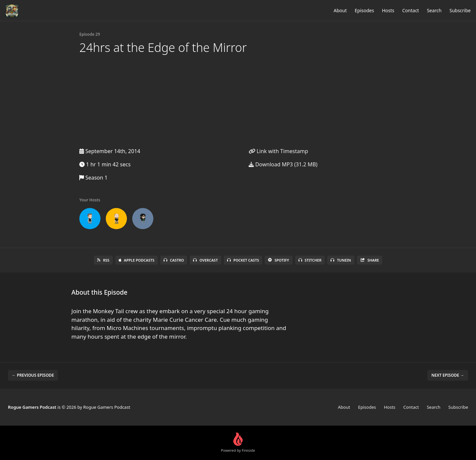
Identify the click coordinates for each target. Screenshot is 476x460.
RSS (103, 260)
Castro (174, 260)
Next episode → (448, 375)
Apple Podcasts (137, 260)
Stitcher (310, 260)
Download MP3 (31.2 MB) (283, 164)
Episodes (364, 10)
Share (370, 260)
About (340, 10)
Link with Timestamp (278, 151)
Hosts (388, 10)
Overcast (205, 260)
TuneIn (341, 260)
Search (434, 10)
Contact (411, 10)
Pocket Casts (243, 260)
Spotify (278, 260)
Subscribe (460, 10)
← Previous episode (33, 375)
